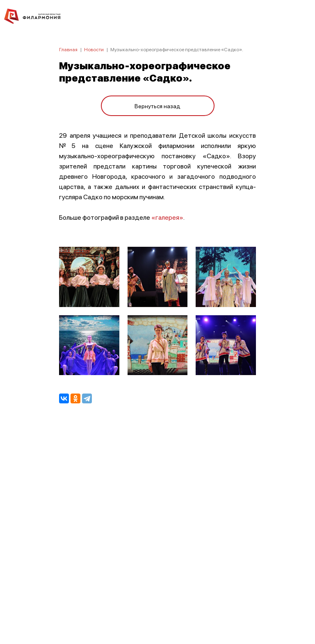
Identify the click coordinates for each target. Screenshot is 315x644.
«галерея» (167, 217)
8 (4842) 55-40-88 (158, 605)
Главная (68, 49)
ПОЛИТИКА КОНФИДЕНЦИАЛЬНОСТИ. (158, 528)
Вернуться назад (157, 106)
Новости (94, 49)
